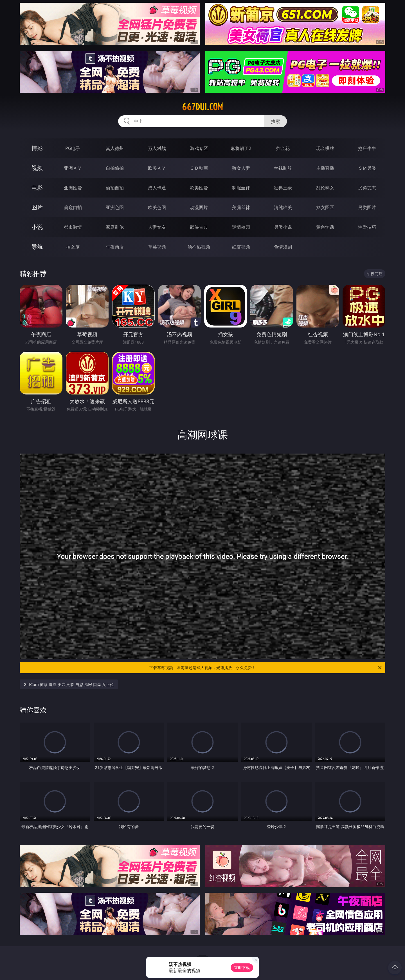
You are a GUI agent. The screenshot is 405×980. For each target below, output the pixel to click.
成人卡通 (157, 188)
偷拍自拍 (115, 188)
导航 (37, 247)
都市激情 (73, 227)
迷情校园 (241, 227)
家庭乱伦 (115, 227)
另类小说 (283, 227)
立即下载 (242, 967)
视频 (37, 168)
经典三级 (283, 188)
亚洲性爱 (73, 188)
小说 (37, 227)
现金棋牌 (325, 148)
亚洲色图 (115, 207)
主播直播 (325, 168)
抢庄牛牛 (367, 148)
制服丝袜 (241, 188)
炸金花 (283, 148)
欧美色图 (157, 207)
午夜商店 (115, 247)
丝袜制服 (283, 168)
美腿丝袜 (241, 207)
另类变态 (367, 188)
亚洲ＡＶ (73, 168)
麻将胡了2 (241, 148)
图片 (37, 207)
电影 (37, 188)
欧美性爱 (199, 188)
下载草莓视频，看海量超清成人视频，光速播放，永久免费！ (266, 668)
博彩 (37, 148)
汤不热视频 (199, 247)
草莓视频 (157, 247)
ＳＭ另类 (367, 168)
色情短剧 (283, 247)
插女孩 (73, 247)
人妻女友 (157, 227)
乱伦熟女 (325, 188)
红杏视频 (241, 247)
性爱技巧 (367, 227)
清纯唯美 (283, 207)
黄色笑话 (325, 227)
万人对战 (157, 148)
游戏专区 (199, 148)
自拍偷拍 (115, 168)
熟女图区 (325, 207)
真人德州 (115, 148)
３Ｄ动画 (199, 168)
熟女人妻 (241, 168)
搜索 (276, 121)
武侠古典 (199, 227)
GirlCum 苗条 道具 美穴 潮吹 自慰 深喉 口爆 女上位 (69, 684)
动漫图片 (199, 207)
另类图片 (367, 207)
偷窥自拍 (73, 207)
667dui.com (202, 107)
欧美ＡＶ (157, 168)
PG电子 (73, 148)
